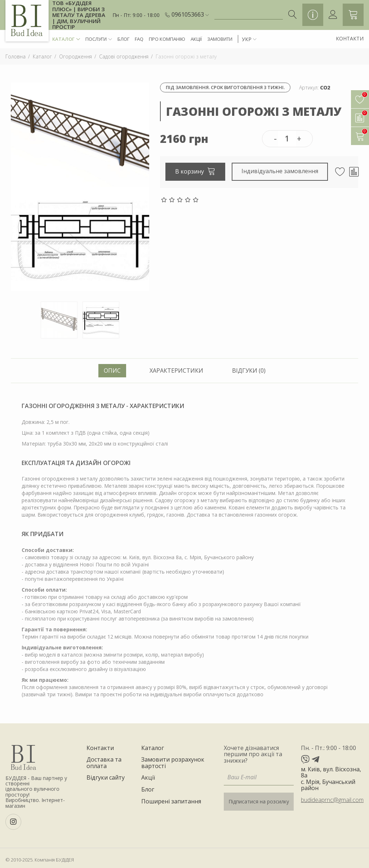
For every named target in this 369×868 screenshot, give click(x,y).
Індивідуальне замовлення (280, 171)
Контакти (350, 38)
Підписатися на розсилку (259, 801)
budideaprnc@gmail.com (332, 800)
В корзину (195, 171)
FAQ (139, 39)
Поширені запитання (171, 802)
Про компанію (167, 39)
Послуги (99, 39)
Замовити (220, 39)
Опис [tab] (112, 371)
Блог (123, 39)
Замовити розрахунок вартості (173, 763)
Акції (196, 39)
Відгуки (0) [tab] (249, 371)
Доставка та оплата (104, 763)
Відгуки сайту (106, 778)
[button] (190, 15)
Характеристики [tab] (176, 371)
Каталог (66, 39)
